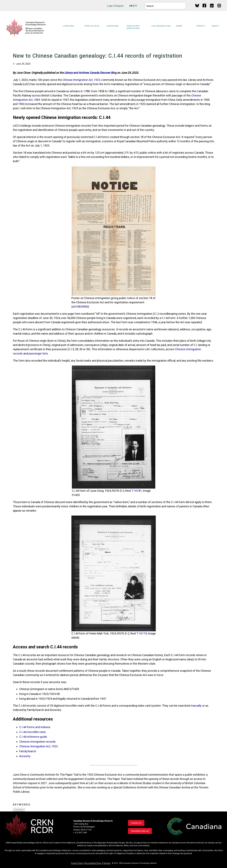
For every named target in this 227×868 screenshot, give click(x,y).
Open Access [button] (92, 26)
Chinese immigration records (37, 742)
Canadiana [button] (113, 26)
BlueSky (197, 5)
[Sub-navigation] (70, 28)
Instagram (219, 9)
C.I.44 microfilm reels (33, 732)
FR (136, 6)
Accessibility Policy (93, 863)
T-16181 (137, 491)
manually (196, 706)
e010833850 (80, 307)
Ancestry (25, 756)
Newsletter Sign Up (140, 831)
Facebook (205, 9)
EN (131, 6)
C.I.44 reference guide (33, 737)
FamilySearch (28, 751)
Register (120, 6)
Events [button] (201, 26)
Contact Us (136, 823)
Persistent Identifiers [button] (133, 27)
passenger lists (38, 353)
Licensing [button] (68, 26)
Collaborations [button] (161, 26)
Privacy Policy (77, 863)
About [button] (216, 26)
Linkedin (212, 9)
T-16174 (142, 633)
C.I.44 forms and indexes (35, 727)
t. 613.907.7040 (80, 833)
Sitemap (107, 863)
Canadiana (19, 810)
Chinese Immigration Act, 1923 (38, 746)
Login (110, 6)
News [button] (179, 26)
